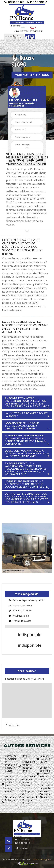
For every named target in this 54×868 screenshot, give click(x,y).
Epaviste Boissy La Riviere (43, 759)
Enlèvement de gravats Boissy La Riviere (27, 781)
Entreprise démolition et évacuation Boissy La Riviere (10, 763)
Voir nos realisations (32, 75)
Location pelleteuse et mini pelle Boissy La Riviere (9, 784)
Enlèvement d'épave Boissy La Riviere (27, 766)
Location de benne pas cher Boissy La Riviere (43, 774)
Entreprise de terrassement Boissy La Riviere (27, 797)
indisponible (14, 2)
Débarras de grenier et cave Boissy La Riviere (44, 791)
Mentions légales (42, 859)
